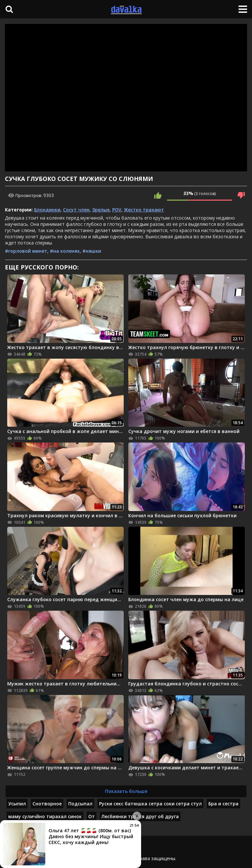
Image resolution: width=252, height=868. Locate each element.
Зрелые (101, 210)
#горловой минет (26, 251)
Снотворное (47, 804)
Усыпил (17, 804)
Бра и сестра (223, 804)
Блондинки (47, 210)
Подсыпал (80, 804)
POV (117, 210)
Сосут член (76, 210)
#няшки (92, 251)
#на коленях (65, 251)
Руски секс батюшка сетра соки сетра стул (150, 804)
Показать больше (126, 791)
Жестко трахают (144, 210)
